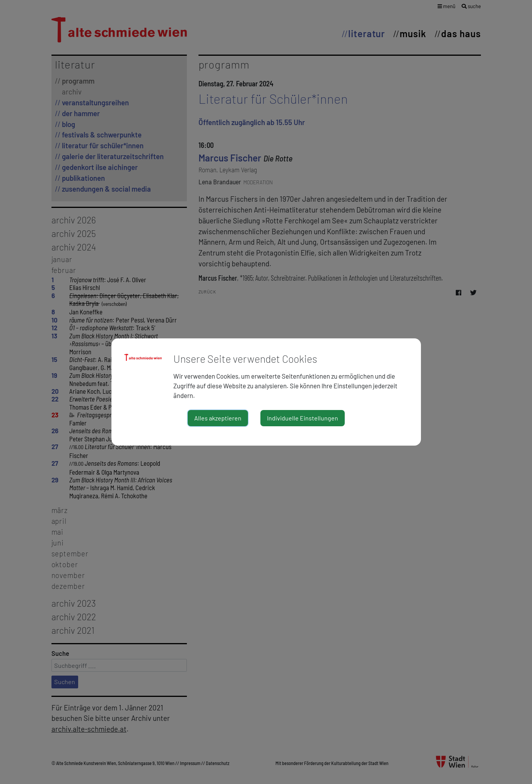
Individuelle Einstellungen (303, 418)
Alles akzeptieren (218, 418)
